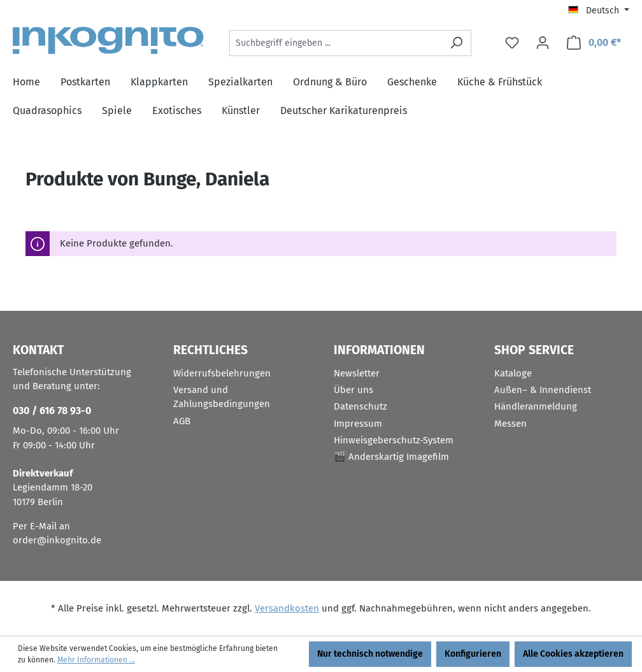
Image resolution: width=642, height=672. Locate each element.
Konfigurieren (473, 654)
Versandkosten (287, 608)
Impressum (358, 424)
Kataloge (513, 373)
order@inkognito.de (57, 540)
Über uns (353, 390)
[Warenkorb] (594, 43)
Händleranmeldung (536, 406)
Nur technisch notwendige (370, 654)
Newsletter (357, 373)
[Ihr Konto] (543, 43)
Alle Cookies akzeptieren (573, 654)
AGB (182, 421)
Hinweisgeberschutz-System (394, 440)
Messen (510, 424)
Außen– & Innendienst (543, 390)
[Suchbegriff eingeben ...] (336, 43)
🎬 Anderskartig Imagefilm (391, 457)
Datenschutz (360, 406)
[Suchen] (456, 43)
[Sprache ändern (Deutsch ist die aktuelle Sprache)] (599, 11)
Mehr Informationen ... (96, 660)
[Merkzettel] (512, 43)
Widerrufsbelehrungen (222, 373)
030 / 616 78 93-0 (52, 411)
